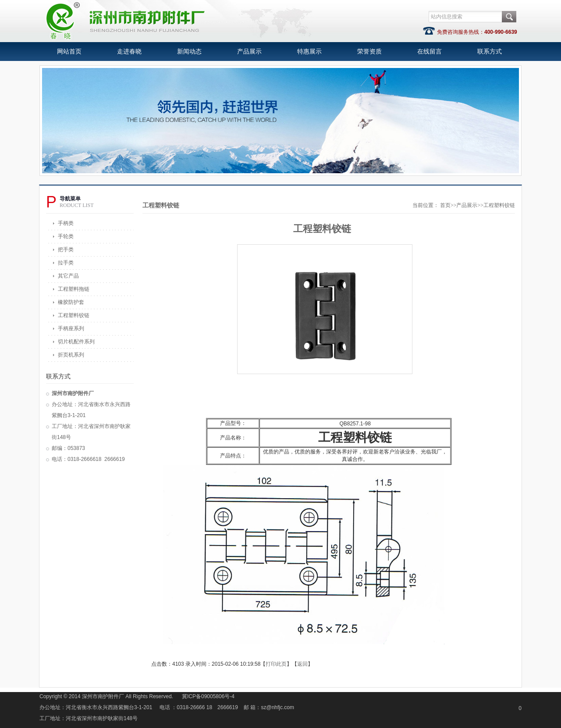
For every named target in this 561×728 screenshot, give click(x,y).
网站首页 (69, 52)
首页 (445, 205)
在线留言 (430, 52)
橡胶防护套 (71, 302)
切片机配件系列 (76, 342)
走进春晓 (129, 52)
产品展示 (249, 52)
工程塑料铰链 (74, 315)
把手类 (66, 250)
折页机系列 (71, 355)
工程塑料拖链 (74, 289)
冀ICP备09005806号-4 (208, 696)
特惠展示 (309, 52)
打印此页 (276, 664)
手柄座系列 (71, 328)
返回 (302, 664)
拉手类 (66, 263)
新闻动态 (189, 52)
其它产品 (68, 276)
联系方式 (490, 52)
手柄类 (66, 223)
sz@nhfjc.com (278, 707)
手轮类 (66, 236)
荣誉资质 (369, 52)
